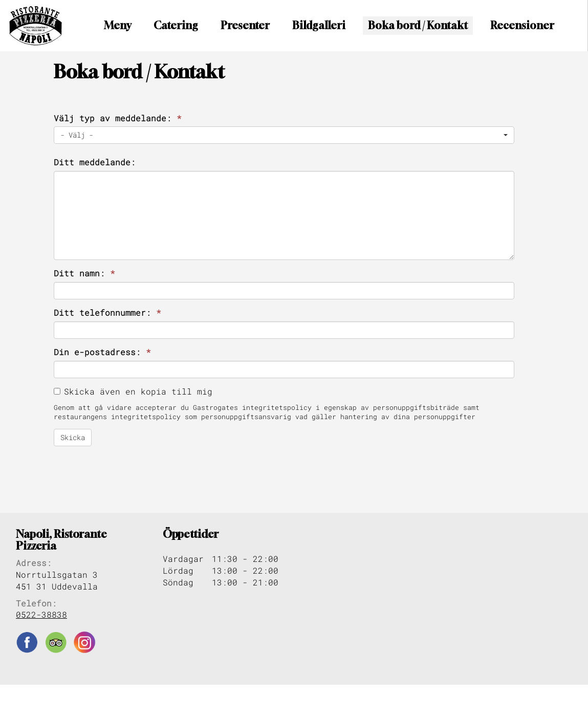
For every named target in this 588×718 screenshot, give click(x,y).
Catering (176, 25)
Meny (117, 25)
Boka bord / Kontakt (418, 25)
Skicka (73, 437)
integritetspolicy (277, 407)
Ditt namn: (84, 273)
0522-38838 (41, 614)
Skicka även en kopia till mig (138, 391)
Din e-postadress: (102, 352)
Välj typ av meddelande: (118, 118)
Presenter (245, 25)
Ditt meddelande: (95, 162)
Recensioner (522, 25)
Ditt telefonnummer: (107, 312)
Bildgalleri (319, 25)
